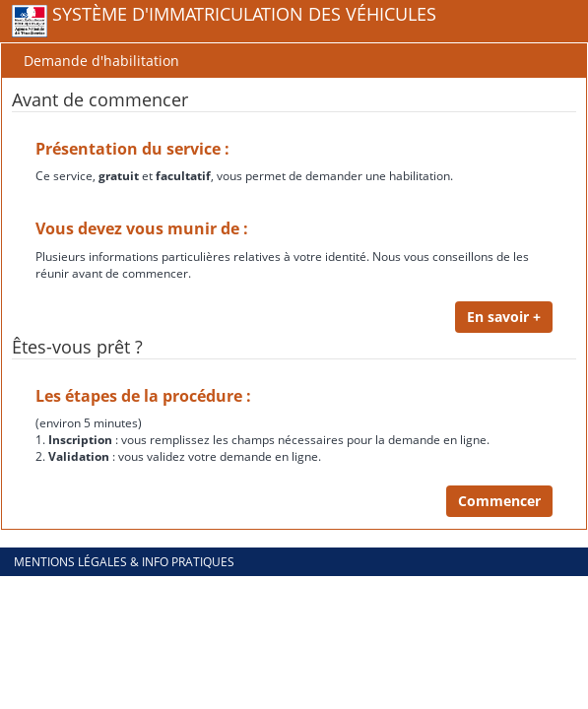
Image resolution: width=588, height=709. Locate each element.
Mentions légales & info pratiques (124, 562)
